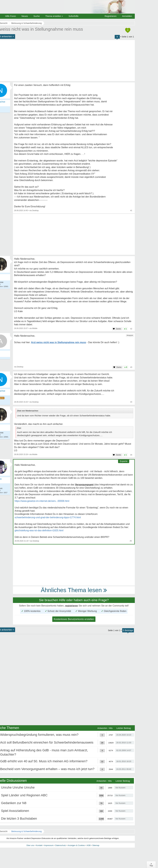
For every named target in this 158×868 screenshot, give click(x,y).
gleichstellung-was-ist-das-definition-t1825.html (39, 530)
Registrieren (111, 16)
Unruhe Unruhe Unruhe (18, 787)
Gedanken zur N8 (14, 803)
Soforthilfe (74, 16)
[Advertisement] (74, 234)
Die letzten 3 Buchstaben (19, 819)
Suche (37, 16)
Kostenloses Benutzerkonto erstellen (74, 619)
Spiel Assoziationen (15, 811)
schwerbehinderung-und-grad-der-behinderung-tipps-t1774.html (48, 517)
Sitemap (96, 845)
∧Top (151, 865)
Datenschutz (60, 845)
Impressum (49, 845)
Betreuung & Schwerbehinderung (26, 831)
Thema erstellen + (54, 16)
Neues (25, 16)
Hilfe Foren (10, 16)
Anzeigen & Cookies (76, 845)
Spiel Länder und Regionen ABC (24, 795)
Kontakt (39, 845)
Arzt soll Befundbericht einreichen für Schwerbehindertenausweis (47, 742)
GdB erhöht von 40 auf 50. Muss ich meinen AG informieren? (44, 761)
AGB (88, 845)
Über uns (30, 845)
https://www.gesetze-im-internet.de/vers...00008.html (42, 501)
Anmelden (127, 16)
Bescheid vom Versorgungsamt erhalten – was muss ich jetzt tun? (47, 769)
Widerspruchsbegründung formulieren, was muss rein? (39, 735)
